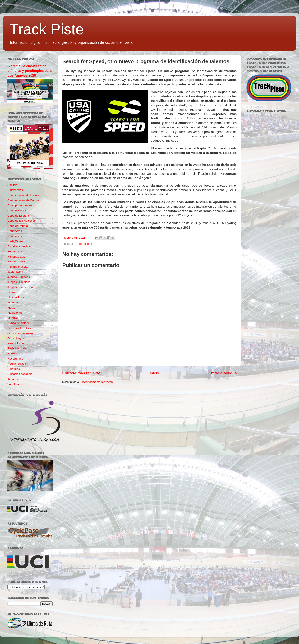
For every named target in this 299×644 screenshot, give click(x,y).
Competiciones (17, 211)
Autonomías (15, 190)
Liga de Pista (16, 297)
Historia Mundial (18, 267)
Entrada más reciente (81, 373)
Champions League (20, 205)
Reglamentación (18, 364)
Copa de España (18, 216)
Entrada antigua (223, 373)
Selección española (20, 374)
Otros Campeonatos (20, 333)
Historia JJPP (16, 262)
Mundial (12, 318)
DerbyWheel (15, 241)
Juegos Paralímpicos (21, 287)
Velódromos (15, 384)
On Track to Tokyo (19, 328)
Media (11, 308)
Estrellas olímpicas (20, 246)
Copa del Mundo (18, 226)
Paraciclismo (16, 343)
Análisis (12, 185)
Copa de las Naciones (22, 221)
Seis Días (14, 369)
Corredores (15, 231)
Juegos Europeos (19, 277)
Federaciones (85, 244)
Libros (11, 292)
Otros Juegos (16, 338)
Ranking (13, 353)
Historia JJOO (16, 257)
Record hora (15, 359)
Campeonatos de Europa (23, 200)
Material (13, 302)
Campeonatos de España (24, 195)
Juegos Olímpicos (19, 282)
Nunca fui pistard (18, 323)
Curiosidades (16, 236)
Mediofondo (15, 313)
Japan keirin (15, 272)
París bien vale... (18, 348)
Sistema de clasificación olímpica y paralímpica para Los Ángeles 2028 (30, 71)
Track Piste (47, 29)
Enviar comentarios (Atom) (98, 382)
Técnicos (13, 379)
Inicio (154, 373)
